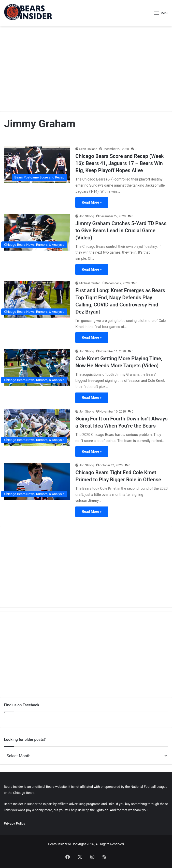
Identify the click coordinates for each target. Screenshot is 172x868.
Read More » (92, 202)
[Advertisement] (86, 67)
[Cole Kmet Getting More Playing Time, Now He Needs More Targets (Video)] (37, 367)
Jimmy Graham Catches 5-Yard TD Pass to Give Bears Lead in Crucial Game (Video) (121, 231)
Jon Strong (87, 216)
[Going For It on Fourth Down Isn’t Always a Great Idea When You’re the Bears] (37, 427)
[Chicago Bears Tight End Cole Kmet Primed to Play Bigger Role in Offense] (37, 481)
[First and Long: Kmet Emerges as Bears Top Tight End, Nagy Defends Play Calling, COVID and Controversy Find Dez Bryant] (37, 299)
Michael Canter (89, 283)
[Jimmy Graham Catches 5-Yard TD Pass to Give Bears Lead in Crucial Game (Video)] (37, 232)
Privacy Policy (15, 823)
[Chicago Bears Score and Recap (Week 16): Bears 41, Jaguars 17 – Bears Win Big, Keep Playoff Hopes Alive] (37, 165)
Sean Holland (88, 149)
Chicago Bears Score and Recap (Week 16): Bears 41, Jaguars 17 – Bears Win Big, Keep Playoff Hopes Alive (119, 163)
